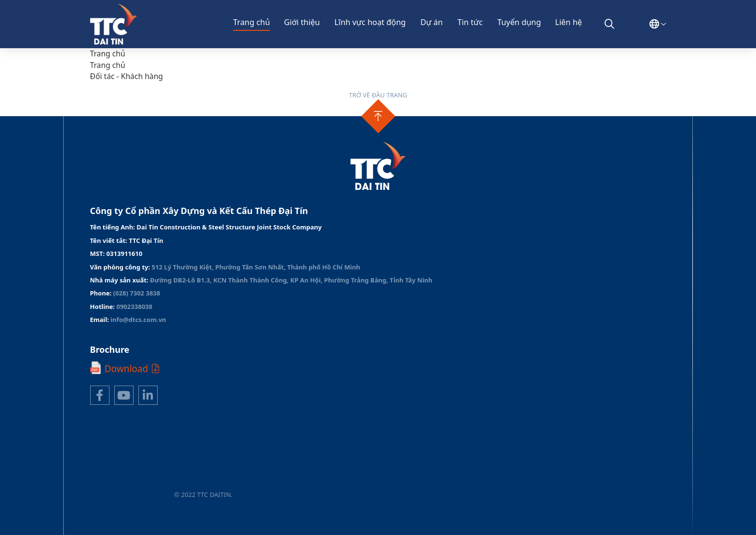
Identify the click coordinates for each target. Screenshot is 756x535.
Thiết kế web (193, 504)
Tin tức (470, 22)
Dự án (432, 22)
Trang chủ (251, 22)
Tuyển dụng (519, 22)
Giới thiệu (302, 22)
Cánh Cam (243, 504)
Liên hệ (568, 22)
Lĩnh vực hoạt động (370, 22)
